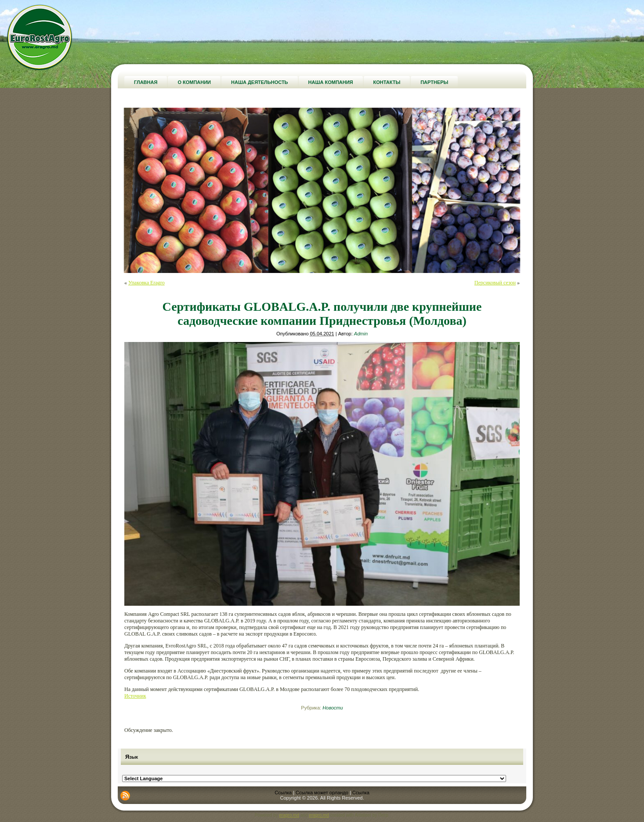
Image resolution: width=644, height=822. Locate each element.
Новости (333, 708)
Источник (135, 696)
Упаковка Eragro (147, 283)
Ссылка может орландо (322, 793)
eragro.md (289, 815)
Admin (361, 334)
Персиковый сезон (495, 283)
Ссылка (283, 793)
